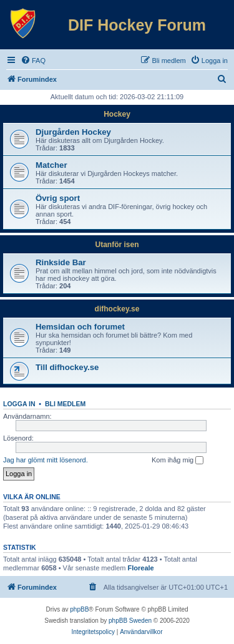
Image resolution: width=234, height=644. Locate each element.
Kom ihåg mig (178, 461)
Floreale (141, 568)
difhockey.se (117, 309)
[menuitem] (33, 61)
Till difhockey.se (67, 367)
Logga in (19, 404)
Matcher (51, 165)
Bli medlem (65, 404)
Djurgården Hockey (73, 132)
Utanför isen (117, 245)
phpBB (79, 609)
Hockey (117, 114)
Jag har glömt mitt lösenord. (46, 460)
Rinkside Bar (61, 262)
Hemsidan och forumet (80, 327)
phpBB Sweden (130, 621)
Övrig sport (58, 198)
